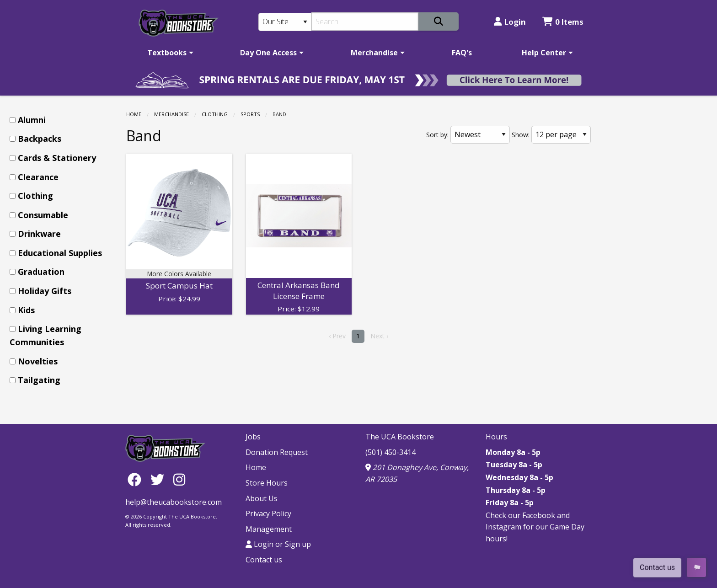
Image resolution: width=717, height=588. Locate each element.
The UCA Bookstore (400, 437)
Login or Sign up (278, 544)
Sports (250, 114)
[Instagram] (179, 479)
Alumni (32, 120)
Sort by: (437, 135)
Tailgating (39, 380)
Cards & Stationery (57, 158)
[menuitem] (169, 53)
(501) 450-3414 (391, 452)
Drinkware (39, 234)
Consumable (43, 215)
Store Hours (267, 483)
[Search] (365, 21)
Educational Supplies (60, 253)
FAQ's (462, 53)
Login (510, 22)
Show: (521, 135)
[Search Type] (285, 22)
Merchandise (374, 53)
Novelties (38, 361)
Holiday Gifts (45, 291)
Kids (26, 310)
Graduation (41, 272)
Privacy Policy (268, 513)
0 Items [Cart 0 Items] (563, 22)
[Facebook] (137, 479)
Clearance (38, 177)
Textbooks (167, 53)
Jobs (253, 437)
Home (134, 114)
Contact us (264, 560)
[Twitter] (160, 479)
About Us (262, 498)
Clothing (215, 114)
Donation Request (277, 452)
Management (269, 529)
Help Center (544, 53)
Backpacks (40, 139)
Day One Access (268, 53)
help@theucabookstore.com (174, 502)
